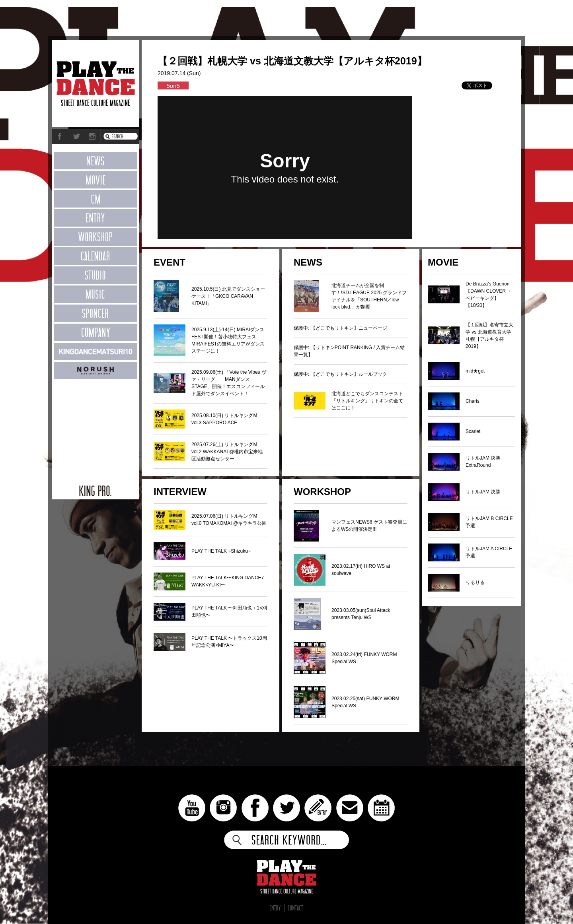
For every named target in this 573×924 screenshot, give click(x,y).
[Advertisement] (95, 428)
